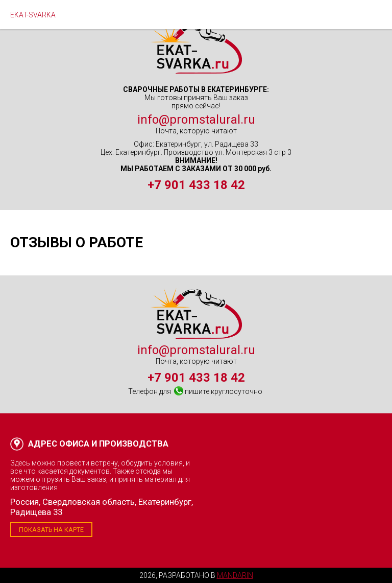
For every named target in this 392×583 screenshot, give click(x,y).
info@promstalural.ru (196, 120)
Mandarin (235, 575)
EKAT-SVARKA (33, 15)
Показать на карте (51, 530)
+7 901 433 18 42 (196, 185)
